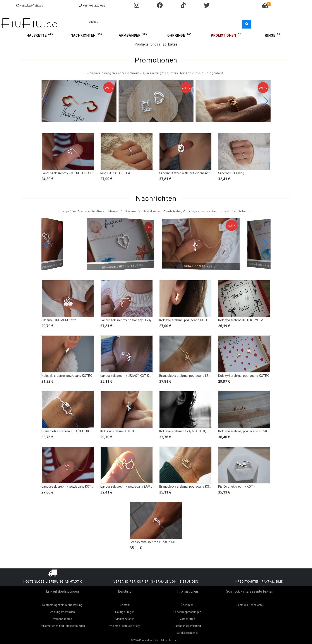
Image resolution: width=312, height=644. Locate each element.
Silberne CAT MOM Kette (59, 320)
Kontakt (125, 605)
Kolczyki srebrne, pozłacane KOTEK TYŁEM (190, 320)
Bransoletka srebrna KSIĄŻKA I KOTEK (69, 431)
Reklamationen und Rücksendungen (62, 626)
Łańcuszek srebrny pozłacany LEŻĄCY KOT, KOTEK (136, 320)
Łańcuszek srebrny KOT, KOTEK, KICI (67, 173)
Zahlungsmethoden (63, 612)
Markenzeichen (125, 619)
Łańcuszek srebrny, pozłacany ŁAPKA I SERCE (133, 487)
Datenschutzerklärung (187, 626)
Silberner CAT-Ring (231, 173)
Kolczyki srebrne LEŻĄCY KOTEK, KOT (186, 431)
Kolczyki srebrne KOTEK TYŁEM (241, 320)
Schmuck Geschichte (250, 605)
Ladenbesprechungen (187, 612)
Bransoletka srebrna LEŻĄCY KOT (153, 542)
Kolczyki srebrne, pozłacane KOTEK (243, 376)
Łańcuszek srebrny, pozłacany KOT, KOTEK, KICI (75, 487)
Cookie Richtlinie (187, 633)
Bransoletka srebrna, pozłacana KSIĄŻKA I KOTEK (195, 487)
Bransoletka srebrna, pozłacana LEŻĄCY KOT (191, 376)
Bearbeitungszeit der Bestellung (62, 605)
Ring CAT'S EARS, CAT (116, 173)
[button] (265, 101)
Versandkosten (63, 619)
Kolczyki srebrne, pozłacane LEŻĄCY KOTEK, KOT (253, 431)
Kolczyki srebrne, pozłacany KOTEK (67, 376)
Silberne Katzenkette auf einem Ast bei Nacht (192, 173)
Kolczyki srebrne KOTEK (117, 431)
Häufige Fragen (125, 612)
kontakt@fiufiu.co (32, 5)
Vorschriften (187, 619)
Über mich (187, 605)
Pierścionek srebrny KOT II (237, 487)
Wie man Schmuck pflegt (125, 626)
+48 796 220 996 (94, 5)
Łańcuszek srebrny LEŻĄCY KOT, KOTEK (129, 376)
